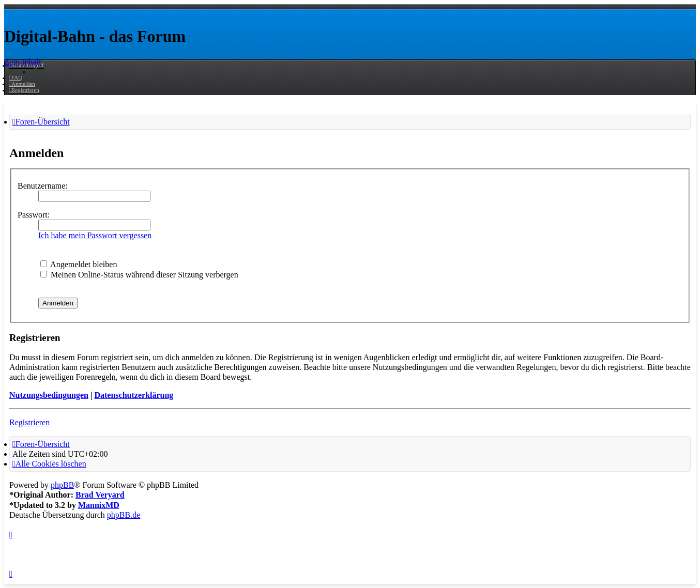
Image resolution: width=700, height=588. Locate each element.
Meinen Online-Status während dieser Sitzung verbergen (139, 275)
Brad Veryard (100, 495)
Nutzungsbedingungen (49, 395)
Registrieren (29, 422)
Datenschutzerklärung (134, 395)
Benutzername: (43, 186)
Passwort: (34, 215)
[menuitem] (16, 78)
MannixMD (99, 505)
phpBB (62, 485)
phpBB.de (124, 515)
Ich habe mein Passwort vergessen (95, 235)
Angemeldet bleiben (79, 264)
